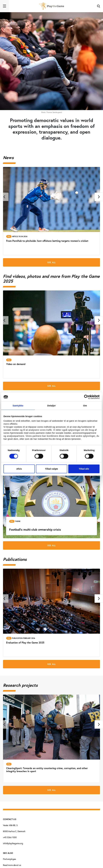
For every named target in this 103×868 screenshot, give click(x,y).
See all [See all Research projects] (51, 790)
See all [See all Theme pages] (51, 545)
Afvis (19, 469)
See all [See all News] (51, 262)
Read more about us (12, 865)
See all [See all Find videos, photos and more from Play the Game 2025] (51, 386)
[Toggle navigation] (5, 6)
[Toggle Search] (98, 6)
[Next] (99, 197)
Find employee (9, 859)
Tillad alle (84, 469)
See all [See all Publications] (51, 664)
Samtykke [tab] (18, 406)
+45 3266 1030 (10, 837)
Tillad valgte (51, 469)
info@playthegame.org (13, 843)
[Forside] (52, 6)
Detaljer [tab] (51, 406)
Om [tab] (85, 406)
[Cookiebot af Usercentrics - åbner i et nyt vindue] (86, 397)
